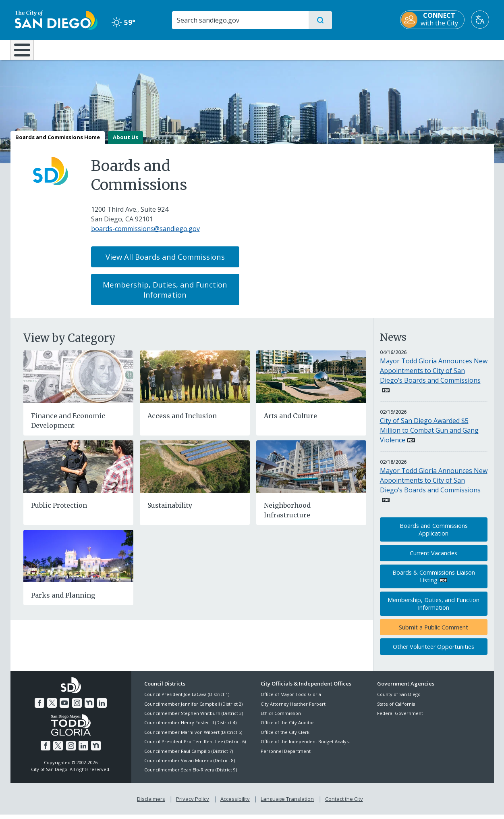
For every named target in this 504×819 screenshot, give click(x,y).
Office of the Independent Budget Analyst (305, 747)
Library (297, 49)
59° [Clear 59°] (121, 22)
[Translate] (485, 20)
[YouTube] (65, 708)
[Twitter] (53, 708)
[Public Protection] (78, 472)
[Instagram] (77, 708)
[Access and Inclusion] (195, 382)
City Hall (454, 49)
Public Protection (59, 511)
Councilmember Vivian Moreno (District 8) (190, 766)
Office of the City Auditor (287, 728)
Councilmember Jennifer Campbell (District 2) (193, 710)
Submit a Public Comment (433, 633)
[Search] (240, 20)
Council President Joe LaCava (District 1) (187, 700)
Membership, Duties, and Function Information (165, 295)
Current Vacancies (433, 559)
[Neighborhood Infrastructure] (311, 472)
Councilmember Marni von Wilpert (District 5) (193, 738)
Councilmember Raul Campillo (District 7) (189, 757)
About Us (125, 143)
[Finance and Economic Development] (78, 382)
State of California (396, 710)
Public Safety (376, 49)
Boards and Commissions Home (58, 143)
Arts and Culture (290, 421)
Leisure (78, 49)
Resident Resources (153, 49)
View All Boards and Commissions (165, 263)
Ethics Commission (281, 719)
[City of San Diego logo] (52, 19)
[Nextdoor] (89, 708)
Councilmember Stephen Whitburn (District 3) (194, 719)
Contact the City (342, 803)
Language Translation (286, 803)
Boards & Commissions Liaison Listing (434, 582)
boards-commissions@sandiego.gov (145, 234)
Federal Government (400, 719)
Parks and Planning (63, 601)
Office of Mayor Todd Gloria (291, 700)
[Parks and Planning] (78, 561)
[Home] (26, 53)
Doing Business (224, 49)
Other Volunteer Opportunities (433, 653)
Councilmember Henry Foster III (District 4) (190, 728)
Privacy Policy (193, 803)
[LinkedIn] (100, 708)
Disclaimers (153, 803)
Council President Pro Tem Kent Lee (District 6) (195, 747)
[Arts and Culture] (311, 382)
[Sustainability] (195, 472)
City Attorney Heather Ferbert (293, 710)
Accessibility (235, 803)
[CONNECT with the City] (437, 20)
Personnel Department (286, 757)
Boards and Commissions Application (434, 536)
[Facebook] (41, 708)
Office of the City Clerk (285, 738)
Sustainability (170, 511)
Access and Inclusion (182, 421)
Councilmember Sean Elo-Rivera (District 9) (191, 776)
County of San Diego (399, 700)
